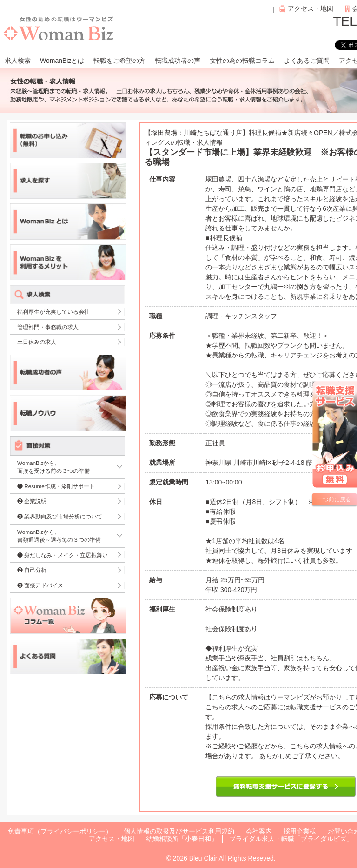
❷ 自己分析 (32, 570)
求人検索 (18, 61)
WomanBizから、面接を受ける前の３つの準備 (53, 467)
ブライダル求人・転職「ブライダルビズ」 (291, 839)
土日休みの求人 (37, 342)
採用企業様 (300, 831)
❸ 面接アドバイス (40, 585)
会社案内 (259, 831)
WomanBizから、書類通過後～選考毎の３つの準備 (59, 536)
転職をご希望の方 (119, 61)
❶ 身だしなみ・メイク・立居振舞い (63, 555)
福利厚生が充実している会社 (53, 312)
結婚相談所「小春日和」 (182, 839)
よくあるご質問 (307, 61)
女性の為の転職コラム (242, 61)
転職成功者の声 (178, 61)
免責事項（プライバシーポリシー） (60, 831)
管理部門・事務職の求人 (48, 327)
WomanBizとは (62, 61)
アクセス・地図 (311, 8)
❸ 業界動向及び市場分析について (60, 516)
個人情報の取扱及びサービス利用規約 (179, 831)
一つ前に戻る (334, 499)
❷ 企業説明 (32, 501)
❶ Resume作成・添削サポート (56, 486)
